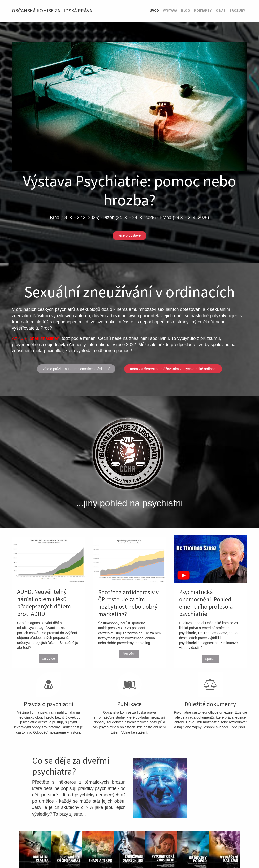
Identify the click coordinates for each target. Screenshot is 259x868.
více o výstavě (130, 235)
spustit (210, 659)
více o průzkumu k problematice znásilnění (76, 369)
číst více (48, 658)
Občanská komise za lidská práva (52, 11)
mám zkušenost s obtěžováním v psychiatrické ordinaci (173, 369)
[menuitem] (154, 11)
